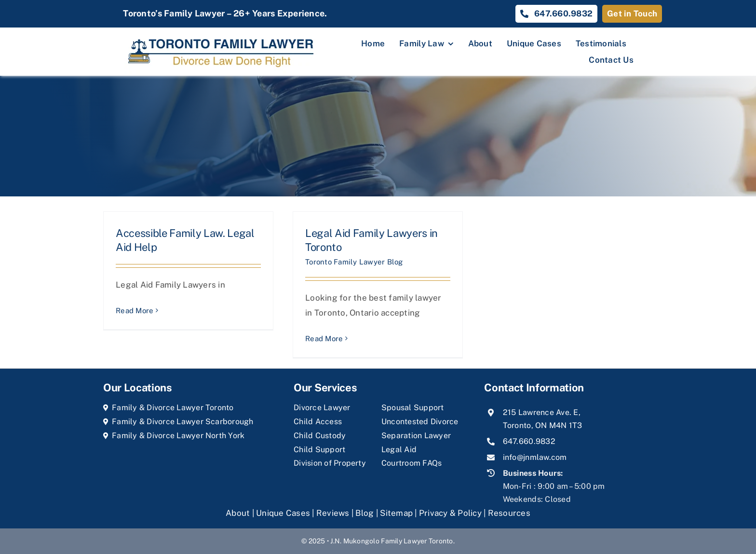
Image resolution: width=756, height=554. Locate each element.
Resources (509, 513)
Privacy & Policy (450, 513)
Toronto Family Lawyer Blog (354, 262)
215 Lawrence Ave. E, (542, 412)
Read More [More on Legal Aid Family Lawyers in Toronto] (324, 339)
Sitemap (396, 513)
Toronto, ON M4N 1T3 (543, 425)
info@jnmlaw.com (535, 457)
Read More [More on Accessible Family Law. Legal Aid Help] (135, 311)
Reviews (333, 513)
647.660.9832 (529, 441)
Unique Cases (283, 513)
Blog (364, 513)
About (239, 513)
